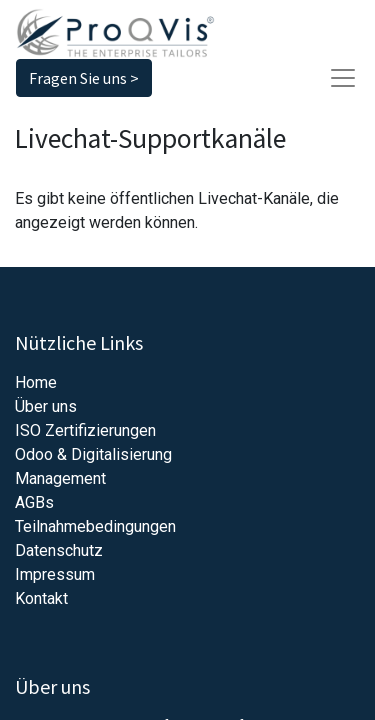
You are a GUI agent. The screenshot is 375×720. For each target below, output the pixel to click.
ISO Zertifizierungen (85, 430)
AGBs (34, 502)
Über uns (46, 406)
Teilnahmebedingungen (95, 526)
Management (60, 478)
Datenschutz (59, 550)
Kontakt (41, 598)
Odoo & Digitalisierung (93, 454)
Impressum (55, 574)
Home (36, 382)
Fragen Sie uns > (84, 78)
